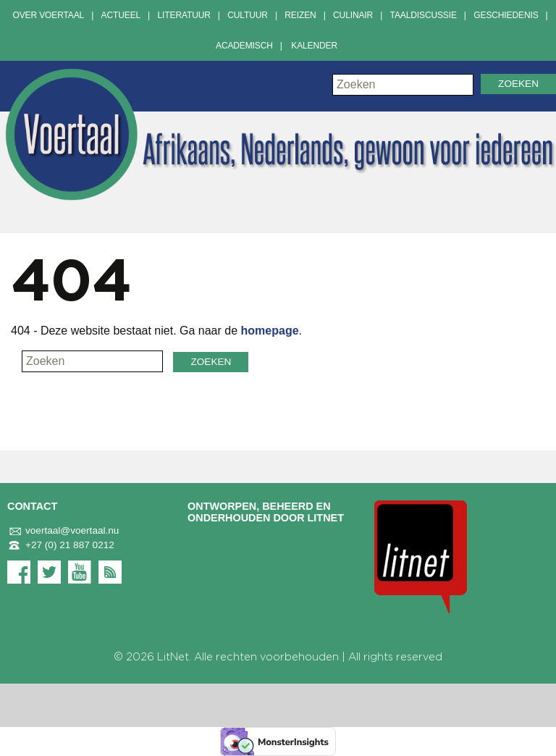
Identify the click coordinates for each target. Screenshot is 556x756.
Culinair (353, 15)
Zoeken (518, 84)
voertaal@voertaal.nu (63, 531)
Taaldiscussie (424, 15)
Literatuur (184, 15)
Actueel (121, 15)
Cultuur (248, 15)
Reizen (300, 15)
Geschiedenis (506, 15)
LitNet (173, 657)
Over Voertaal (48, 15)
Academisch (244, 46)
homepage (270, 331)
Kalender (314, 46)
